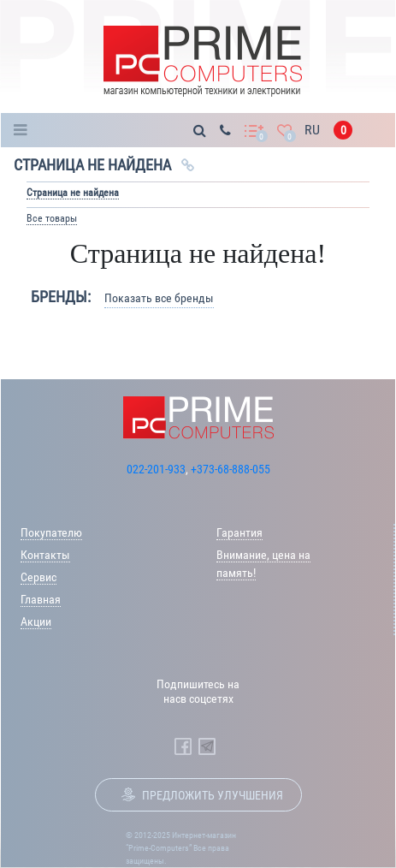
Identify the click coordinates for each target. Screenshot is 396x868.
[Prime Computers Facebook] (183, 746)
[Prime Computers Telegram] (207, 746)
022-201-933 (156, 469)
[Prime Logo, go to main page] (202, 61)
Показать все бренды (159, 298)
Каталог (25, 130)
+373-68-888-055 (231, 469)
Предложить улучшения (213, 795)
